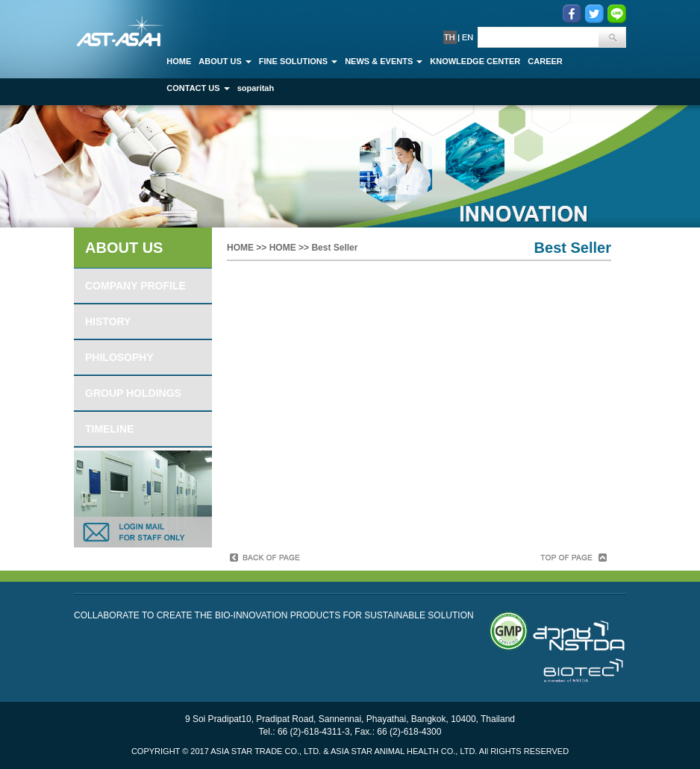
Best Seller (334, 248)
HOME (240, 248)
